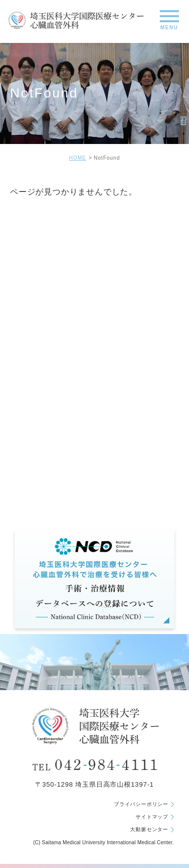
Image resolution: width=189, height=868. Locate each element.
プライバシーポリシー (144, 804)
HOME (78, 158)
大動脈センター (152, 830)
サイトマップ (155, 817)
